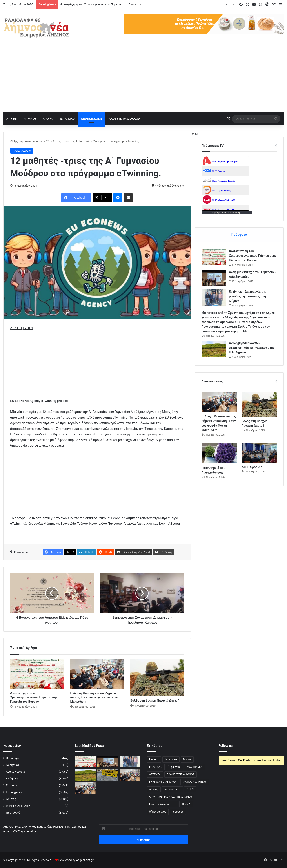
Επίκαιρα (12, 785)
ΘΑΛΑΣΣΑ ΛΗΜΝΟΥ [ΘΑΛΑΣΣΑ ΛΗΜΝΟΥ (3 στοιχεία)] (195, 782)
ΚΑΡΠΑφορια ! (252, 467)
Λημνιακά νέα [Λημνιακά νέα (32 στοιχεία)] (172, 789)
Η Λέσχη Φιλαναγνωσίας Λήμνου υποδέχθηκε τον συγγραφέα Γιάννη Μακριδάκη (95, 697)
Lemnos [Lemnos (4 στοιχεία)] (154, 759)
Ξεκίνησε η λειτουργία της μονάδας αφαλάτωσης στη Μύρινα (248, 296)
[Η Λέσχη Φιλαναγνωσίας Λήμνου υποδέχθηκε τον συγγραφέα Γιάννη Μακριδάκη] (97, 674)
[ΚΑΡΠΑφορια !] (259, 453)
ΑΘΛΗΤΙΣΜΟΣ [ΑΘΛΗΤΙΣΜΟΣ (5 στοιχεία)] (195, 767)
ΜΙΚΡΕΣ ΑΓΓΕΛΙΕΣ (18, 806)
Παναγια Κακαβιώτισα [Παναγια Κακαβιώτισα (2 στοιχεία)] (162, 804)
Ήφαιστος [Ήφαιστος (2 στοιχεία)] (174, 767)
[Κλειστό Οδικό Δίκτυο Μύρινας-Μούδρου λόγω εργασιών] (108, 775)
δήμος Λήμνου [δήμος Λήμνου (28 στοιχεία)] (158, 812)
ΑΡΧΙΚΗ (12, 119)
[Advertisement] (143, 79)
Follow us (226, 746)
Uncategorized (16, 758)
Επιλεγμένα (14, 792)
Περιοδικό (13, 812)
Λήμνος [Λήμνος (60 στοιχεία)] (154, 789)
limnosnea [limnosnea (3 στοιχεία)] (171, 759)
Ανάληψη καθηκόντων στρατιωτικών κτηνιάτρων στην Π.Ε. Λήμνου (252, 348)
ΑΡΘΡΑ (47, 119)
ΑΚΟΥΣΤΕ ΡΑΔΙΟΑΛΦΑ (124, 119)
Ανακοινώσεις (34, 141)
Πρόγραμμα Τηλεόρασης (227, 213)
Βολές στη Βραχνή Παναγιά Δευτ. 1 (155, 700)
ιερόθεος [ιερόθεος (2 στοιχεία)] (178, 812)
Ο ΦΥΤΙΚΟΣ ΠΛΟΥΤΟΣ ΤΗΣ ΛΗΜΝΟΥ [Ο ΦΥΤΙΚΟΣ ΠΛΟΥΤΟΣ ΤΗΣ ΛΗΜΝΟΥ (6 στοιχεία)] (171, 797)
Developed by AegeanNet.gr (76, 860)
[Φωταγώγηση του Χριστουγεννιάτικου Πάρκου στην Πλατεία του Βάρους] (37, 674)
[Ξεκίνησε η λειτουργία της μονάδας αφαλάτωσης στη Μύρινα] (214, 298)
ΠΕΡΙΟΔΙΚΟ (67, 119)
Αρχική (16, 141)
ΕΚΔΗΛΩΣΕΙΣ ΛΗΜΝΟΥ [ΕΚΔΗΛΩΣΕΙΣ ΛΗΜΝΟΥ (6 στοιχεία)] (163, 782)
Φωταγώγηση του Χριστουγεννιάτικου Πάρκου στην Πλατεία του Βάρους (108, 4)
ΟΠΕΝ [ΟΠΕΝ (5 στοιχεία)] (190, 789)
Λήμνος (11, 799)
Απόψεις (12, 778)
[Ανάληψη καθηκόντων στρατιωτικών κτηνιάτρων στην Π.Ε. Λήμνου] (214, 349)
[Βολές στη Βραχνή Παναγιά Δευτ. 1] (157, 678)
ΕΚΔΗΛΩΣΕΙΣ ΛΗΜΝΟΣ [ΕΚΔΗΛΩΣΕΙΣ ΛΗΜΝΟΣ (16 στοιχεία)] (181, 774)
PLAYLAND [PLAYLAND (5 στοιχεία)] (156, 767)
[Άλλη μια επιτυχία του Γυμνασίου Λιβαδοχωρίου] (214, 278)
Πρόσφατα (239, 235)
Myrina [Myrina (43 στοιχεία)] (187, 759)
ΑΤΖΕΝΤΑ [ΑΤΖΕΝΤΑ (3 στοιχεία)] (155, 774)
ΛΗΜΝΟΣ (30, 119)
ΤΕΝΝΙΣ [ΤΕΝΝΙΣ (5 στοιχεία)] (186, 804)
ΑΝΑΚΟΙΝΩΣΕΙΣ (92, 119)
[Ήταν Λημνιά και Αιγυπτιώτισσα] (219, 453)
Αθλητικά (12, 765)
